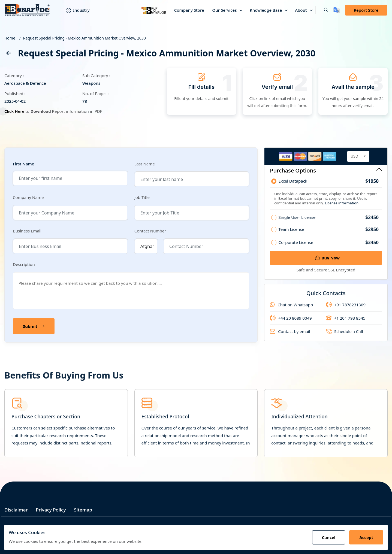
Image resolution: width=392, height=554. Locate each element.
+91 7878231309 (346, 309)
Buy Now (327, 258)
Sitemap (83, 510)
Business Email (27, 231)
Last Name (145, 164)
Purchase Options (326, 170)
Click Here (15, 111)
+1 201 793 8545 (346, 323)
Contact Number (150, 231)
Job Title (142, 197)
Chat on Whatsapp (291, 309)
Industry (74, 10)
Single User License (328, 222)
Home (10, 38)
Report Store (366, 10)
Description (24, 264)
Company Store (189, 10)
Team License (328, 234)
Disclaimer (16, 510)
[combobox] (358, 157)
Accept (366, 537)
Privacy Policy (51, 510)
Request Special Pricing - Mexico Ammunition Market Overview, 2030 (85, 38)
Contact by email (290, 336)
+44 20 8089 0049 (291, 323)
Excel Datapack (328, 182)
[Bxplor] (154, 10)
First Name (23, 164)
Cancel (329, 537)
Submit (34, 326)
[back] (8, 54)
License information (341, 204)
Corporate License (328, 247)
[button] (322, 10)
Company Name (28, 197)
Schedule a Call (345, 336)
